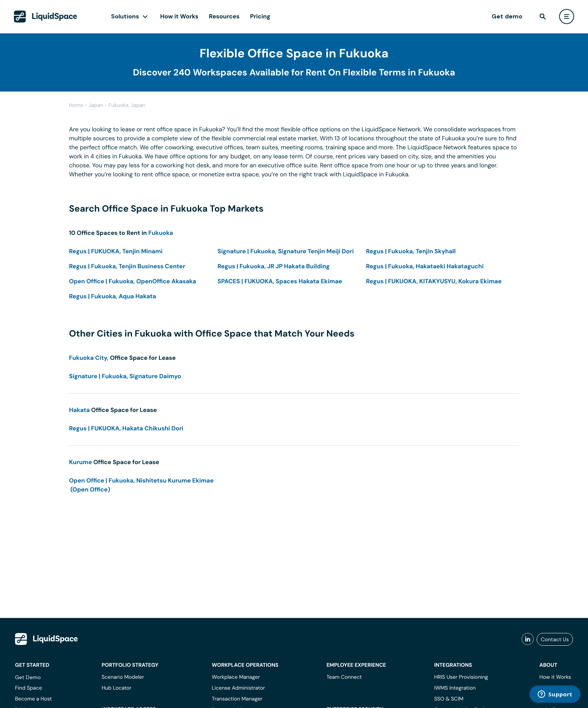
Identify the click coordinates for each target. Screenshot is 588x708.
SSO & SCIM (449, 699)
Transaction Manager (237, 699)
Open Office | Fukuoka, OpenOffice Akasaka (133, 281)
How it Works (179, 16)
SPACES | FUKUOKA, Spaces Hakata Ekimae (280, 281)
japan (96, 105)
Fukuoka (160, 233)
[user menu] (567, 17)
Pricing (260, 16)
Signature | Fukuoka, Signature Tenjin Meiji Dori (286, 251)
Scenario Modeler (123, 677)
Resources (224, 16)
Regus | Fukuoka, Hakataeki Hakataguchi (425, 266)
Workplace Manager (236, 677)
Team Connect (344, 677)
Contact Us (555, 639)
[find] (543, 17)
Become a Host (33, 699)
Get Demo (28, 677)
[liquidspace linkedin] (528, 639)
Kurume (80, 462)
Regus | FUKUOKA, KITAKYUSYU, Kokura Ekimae (434, 281)
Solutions (125, 16)
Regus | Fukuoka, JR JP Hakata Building (274, 266)
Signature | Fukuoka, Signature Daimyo (125, 376)
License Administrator (238, 688)
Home (76, 105)
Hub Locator (117, 688)
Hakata (79, 410)
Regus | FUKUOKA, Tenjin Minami (116, 251)
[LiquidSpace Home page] (46, 17)
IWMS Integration (455, 688)
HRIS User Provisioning (461, 677)
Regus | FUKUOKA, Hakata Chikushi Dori (126, 428)
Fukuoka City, (89, 358)
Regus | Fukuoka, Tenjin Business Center (127, 266)
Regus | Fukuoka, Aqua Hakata (112, 296)
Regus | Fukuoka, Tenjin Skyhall (411, 251)
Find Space (28, 688)
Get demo (507, 16)
